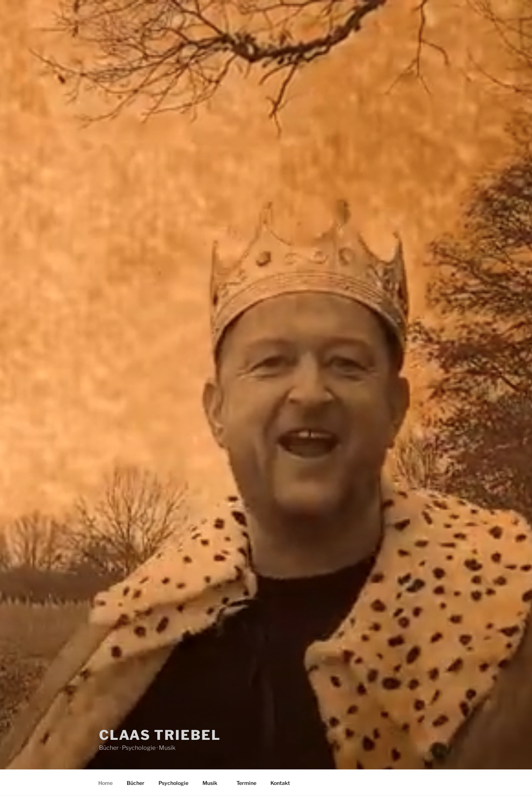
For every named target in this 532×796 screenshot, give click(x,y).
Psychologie (173, 783)
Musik (213, 783)
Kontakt (280, 783)
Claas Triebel (160, 735)
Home (105, 783)
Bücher (136, 783)
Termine (246, 783)
